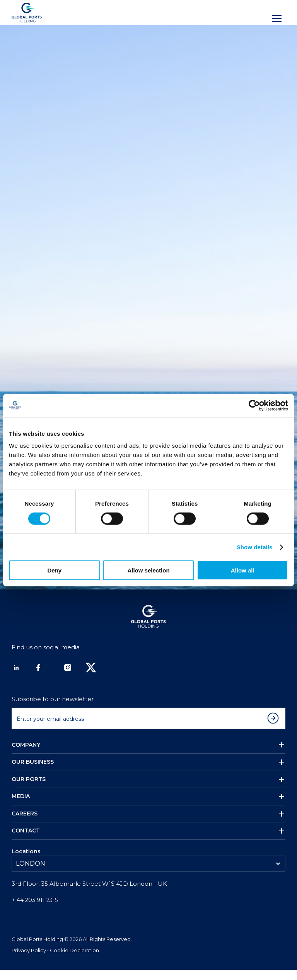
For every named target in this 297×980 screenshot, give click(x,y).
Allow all (243, 570)
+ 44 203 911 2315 (35, 910)
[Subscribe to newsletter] (275, 728)
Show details (255, 547)
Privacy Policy (29, 961)
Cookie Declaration (74, 961)
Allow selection (148, 570)
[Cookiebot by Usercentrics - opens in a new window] (254, 405)
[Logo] (27, 13)
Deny (54, 570)
